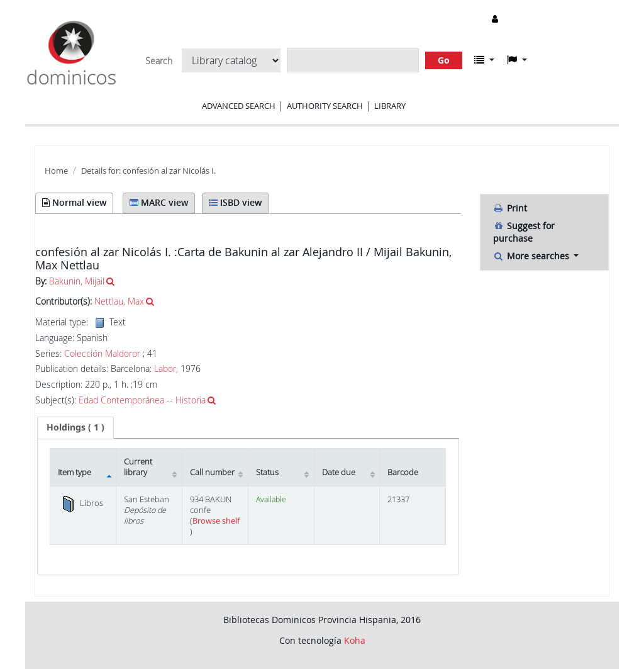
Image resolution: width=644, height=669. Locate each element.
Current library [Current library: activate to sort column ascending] (138, 467)
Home (56, 171)
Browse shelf (216, 521)
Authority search (325, 106)
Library (390, 106)
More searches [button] (532, 256)
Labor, (166, 368)
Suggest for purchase (524, 232)
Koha (355, 640)
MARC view (159, 202)
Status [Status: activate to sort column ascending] (267, 472)
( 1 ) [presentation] (75, 427)
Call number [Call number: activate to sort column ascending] (212, 472)
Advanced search (239, 106)
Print (510, 208)
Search (159, 61)
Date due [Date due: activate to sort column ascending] (339, 472)
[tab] (75, 427)
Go (444, 60)
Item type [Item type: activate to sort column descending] (75, 472)
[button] (484, 60)
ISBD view (235, 202)
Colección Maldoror (102, 354)
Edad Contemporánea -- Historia (142, 400)
